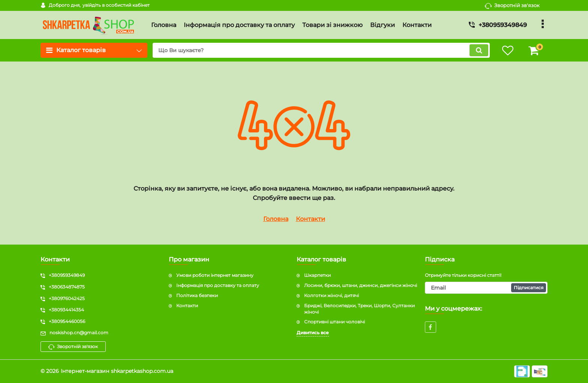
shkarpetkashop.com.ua (142, 371)
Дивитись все (313, 333)
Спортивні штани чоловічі (334, 322)
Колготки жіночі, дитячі (331, 295)
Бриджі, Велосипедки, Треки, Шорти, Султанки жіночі (359, 309)
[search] (321, 50)
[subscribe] (486, 288)
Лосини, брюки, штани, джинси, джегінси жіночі (361, 285)
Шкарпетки (317, 275)
